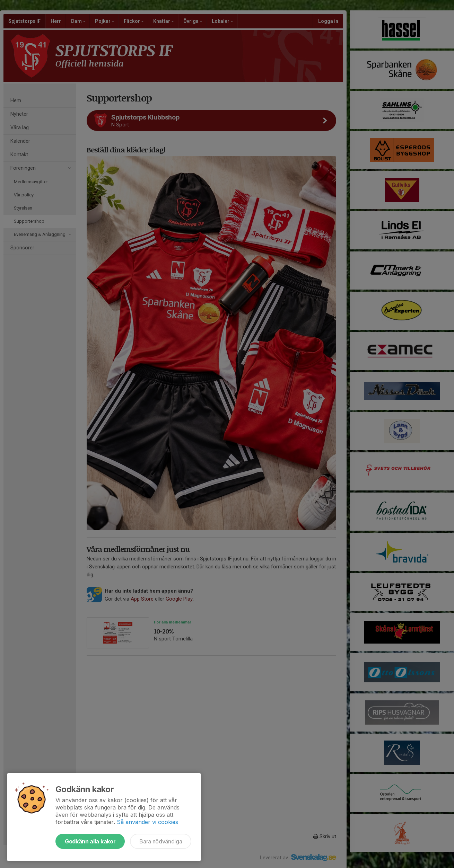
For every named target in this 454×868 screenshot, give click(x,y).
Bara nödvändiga (161, 841)
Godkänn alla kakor (90, 841)
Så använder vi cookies (147, 822)
